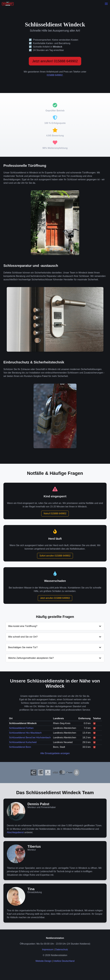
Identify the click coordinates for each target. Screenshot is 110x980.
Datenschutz (62, 950)
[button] (106, 4)
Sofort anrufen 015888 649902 (55, 556)
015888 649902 (55, 75)
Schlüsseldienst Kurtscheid (23, 742)
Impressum (48, 950)
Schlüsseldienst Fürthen (21, 728)
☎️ (94, 723)
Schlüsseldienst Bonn (20, 747)
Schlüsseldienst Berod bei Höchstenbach (30, 738)
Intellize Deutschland (64, 961)
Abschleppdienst (15, 832)
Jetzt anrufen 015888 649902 (55, 598)
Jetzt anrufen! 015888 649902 (55, 61)
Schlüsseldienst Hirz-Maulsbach (25, 733)
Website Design (44, 961)
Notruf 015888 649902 (55, 513)
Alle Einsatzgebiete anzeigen (55, 753)
